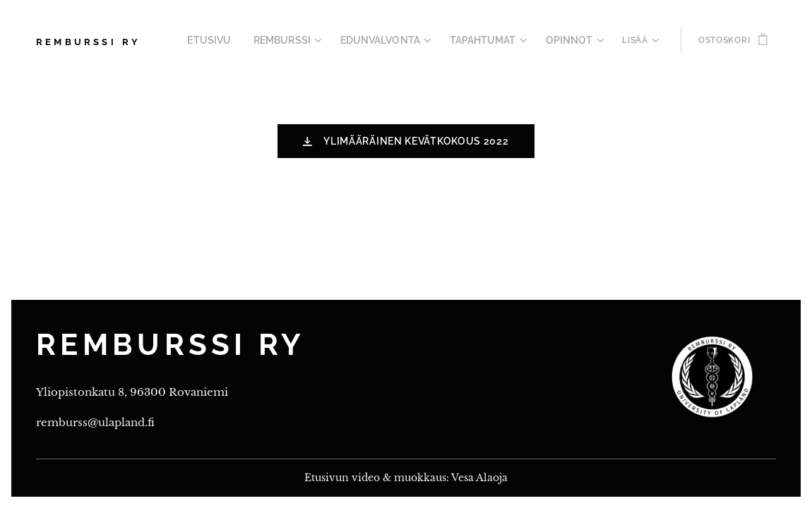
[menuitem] (240, 40)
